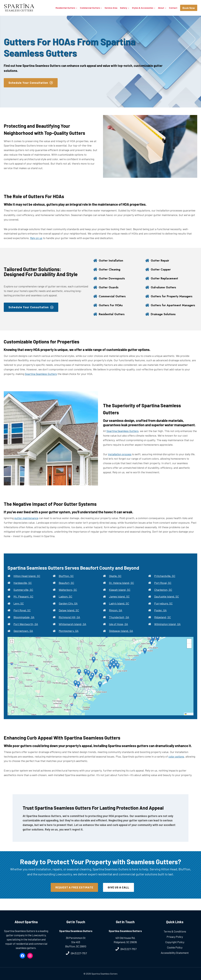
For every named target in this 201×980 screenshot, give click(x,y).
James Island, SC (119, 601)
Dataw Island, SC (69, 615)
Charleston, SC (163, 595)
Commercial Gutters (113, 296)
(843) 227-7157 (79, 953)
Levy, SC (19, 608)
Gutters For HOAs (112, 308)
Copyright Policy (175, 942)
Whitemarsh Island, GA (72, 629)
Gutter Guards (109, 287)
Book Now (189, 8)
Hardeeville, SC (23, 588)
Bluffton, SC (66, 581)
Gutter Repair (161, 260)
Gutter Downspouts (113, 278)
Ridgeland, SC (163, 622)
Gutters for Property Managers (173, 296)
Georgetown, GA (23, 636)
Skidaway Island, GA (121, 636)
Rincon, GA (116, 615)
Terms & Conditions (175, 931)
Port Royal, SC (22, 615)
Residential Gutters (113, 319)
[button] (101, 681)
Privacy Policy (175, 937)
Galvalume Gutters (164, 287)
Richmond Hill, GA (69, 622)
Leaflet (189, 719)
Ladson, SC (65, 601)
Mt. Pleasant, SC (23, 601)
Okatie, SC (115, 581)
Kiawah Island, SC (120, 595)
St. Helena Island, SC (121, 588)
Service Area (111, 8)
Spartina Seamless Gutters (41, 379)
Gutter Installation (112, 260)
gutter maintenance (26, 523)
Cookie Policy (175, 947)
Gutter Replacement (165, 278)
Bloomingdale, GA (24, 622)
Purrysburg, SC (163, 608)
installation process (120, 459)
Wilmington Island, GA (167, 629)
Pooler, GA (160, 615)
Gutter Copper (161, 269)
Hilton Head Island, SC (27, 581)
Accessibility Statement (175, 953)
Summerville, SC (23, 595)
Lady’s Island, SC (119, 608)
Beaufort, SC (66, 588)
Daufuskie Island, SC (167, 601)
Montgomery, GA (69, 636)
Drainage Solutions (164, 319)
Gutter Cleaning (110, 269)
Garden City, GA (68, 608)
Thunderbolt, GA (119, 622)
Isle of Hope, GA (118, 629)
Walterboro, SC (68, 595)
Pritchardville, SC (165, 581)
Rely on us (36, 238)
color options (176, 761)
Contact (173, 8)
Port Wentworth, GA (26, 629)
